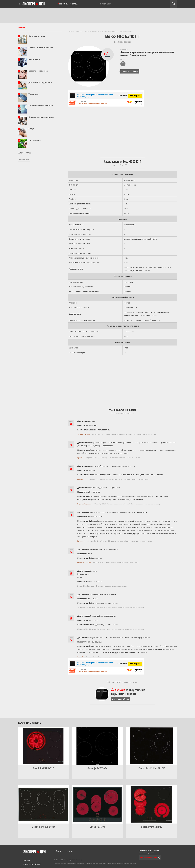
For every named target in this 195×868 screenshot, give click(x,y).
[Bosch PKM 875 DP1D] (43, 804)
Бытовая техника (37, 36)
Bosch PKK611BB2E (43, 768)
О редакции (106, 4)
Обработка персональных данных (110, 863)
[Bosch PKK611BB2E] (43, 746)
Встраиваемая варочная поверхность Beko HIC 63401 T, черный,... (95, 96)
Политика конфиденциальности (87, 863)
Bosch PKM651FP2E (152, 827)
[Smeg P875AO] (97, 804)
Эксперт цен (34, 4)
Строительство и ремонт (41, 48)
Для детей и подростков (40, 82)
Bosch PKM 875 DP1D (43, 827)
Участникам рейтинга (32, 864)
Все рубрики (24, 159)
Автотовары (34, 59)
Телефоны (34, 94)
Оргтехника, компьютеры (41, 117)
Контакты (80, 860)
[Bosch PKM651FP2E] (152, 804)
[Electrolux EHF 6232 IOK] (152, 746)
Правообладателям (130, 863)
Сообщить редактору (149, 857)
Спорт (31, 129)
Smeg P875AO (97, 827)
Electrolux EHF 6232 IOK (152, 768)
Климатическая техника (41, 106)
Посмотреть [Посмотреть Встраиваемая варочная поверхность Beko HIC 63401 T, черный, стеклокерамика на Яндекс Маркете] (135, 96)
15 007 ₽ (122, 95)
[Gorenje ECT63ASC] (97, 746)
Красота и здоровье (38, 71)
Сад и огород (35, 140)
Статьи (75, 4)
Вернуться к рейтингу (129, 71)
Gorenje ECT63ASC (97, 768)
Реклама (27, 860)
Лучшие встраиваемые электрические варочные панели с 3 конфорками (147, 54)
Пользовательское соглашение (64, 863)
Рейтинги (64, 4)
